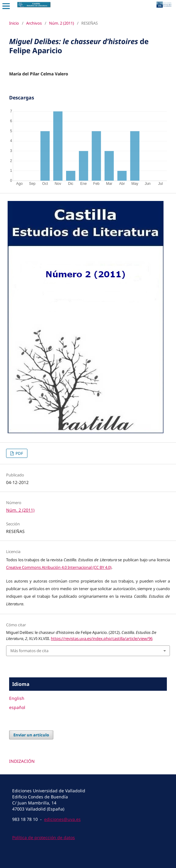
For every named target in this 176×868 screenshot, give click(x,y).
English (17, 698)
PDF (19, 453)
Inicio (14, 23)
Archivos (34, 23)
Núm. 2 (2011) (62, 23)
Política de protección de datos (44, 837)
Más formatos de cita (29, 651)
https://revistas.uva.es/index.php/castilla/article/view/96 (102, 638)
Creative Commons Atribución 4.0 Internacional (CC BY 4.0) (59, 567)
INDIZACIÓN (22, 761)
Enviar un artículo (31, 735)
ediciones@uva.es (62, 819)
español (17, 707)
